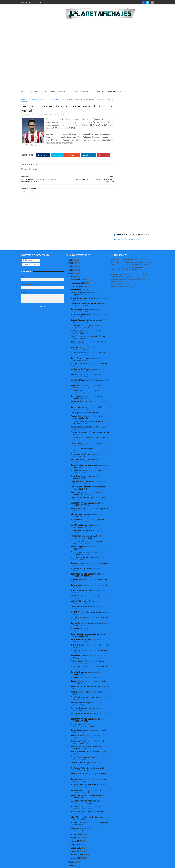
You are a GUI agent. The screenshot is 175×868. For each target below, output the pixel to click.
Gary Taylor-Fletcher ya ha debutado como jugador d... (88, 480)
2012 (71, 854)
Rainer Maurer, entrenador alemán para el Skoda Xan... (89, 436)
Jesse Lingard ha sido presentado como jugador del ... (89, 539)
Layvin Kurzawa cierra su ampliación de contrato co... (90, 373)
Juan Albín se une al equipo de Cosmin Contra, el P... (89, 766)
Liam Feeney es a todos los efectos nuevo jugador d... (88, 329)
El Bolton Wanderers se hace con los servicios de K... (88, 345)
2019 (71, 252)
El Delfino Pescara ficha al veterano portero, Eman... (89, 750)
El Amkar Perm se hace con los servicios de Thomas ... (85, 794)
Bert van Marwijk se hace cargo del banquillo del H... (88, 452)
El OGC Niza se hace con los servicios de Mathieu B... (89, 690)
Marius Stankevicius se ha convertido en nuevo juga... (88, 772)
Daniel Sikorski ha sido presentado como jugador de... (87, 409)
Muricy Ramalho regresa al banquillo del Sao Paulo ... (88, 695)
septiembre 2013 (79, 281)
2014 (71, 265)
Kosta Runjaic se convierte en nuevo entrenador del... (88, 599)
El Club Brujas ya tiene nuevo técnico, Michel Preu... (90, 550)
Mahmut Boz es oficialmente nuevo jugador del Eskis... (87, 788)
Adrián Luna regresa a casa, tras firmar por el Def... (87, 507)
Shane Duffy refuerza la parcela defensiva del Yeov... (86, 378)
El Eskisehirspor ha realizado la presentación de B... (87, 783)
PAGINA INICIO (27, 2)
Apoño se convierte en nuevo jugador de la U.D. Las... (90, 821)
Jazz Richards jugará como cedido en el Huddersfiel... (90, 685)
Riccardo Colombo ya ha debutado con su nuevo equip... (90, 291)
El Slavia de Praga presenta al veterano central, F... (86, 362)
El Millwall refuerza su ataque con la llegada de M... (89, 659)
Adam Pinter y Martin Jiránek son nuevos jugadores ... (87, 810)
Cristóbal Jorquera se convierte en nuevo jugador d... (87, 734)
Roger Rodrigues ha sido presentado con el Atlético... (89, 638)
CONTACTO (39, 2)
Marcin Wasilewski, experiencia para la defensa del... (89, 501)
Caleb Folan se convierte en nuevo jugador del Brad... (87, 286)
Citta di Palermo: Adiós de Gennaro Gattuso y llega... (88, 414)
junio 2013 (77, 833)
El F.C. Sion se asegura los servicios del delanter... (89, 441)
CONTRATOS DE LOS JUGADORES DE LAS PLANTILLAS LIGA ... (88, 712)
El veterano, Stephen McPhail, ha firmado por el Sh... (87, 545)
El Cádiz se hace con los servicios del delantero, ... (89, 356)
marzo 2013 (77, 843)
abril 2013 (77, 840)
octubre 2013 (77, 278)
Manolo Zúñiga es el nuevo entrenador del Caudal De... (88, 335)
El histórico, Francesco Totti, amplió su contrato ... (89, 431)
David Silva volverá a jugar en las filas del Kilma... (88, 367)
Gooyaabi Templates (65, 865)
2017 (71, 255)
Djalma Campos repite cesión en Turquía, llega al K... (86, 739)
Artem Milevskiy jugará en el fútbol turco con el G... (88, 777)
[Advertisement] (39, 47)
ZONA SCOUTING (98, 91)
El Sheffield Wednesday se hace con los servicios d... (89, 610)
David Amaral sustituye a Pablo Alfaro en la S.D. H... (89, 420)
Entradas (28, 252)
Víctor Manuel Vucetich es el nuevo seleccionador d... (87, 654)
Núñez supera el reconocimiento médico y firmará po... (89, 674)
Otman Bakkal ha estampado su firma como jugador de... (88, 627)
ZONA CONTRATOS (81, 91)
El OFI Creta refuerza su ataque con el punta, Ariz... (90, 605)
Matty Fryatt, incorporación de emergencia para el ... (86, 351)
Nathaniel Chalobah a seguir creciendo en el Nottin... (89, 556)
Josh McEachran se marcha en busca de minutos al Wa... (89, 469)
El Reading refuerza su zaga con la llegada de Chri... (87, 463)
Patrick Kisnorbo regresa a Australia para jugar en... (89, 701)
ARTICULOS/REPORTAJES (61, 91)
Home (23, 91)
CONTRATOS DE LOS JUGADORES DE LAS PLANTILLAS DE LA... (88, 496)
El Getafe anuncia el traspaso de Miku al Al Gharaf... (89, 307)
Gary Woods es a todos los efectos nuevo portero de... (87, 632)
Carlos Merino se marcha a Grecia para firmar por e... (89, 616)
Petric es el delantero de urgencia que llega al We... (90, 706)
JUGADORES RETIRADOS (38, 91)
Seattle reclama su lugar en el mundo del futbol (89, 491)
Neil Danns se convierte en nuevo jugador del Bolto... (87, 389)
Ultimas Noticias (54, 99)
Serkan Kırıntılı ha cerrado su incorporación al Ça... (86, 799)
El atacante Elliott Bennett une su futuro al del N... (87, 512)
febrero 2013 (77, 846)
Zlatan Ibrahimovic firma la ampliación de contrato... (90, 425)
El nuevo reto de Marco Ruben (85, 669)
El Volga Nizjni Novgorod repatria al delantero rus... (89, 561)
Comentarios (30, 256)
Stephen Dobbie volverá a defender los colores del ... (89, 572)
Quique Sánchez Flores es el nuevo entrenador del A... (87, 313)
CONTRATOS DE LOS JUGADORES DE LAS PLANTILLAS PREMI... (88, 567)
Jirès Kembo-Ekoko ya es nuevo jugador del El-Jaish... (89, 723)
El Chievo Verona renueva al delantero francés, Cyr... (89, 643)
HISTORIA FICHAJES (116, 91)
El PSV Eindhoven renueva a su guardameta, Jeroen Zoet (85, 518)
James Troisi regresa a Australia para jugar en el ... (89, 458)
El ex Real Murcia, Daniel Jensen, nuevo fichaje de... (87, 534)
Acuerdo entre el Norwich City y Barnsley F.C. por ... (86, 340)
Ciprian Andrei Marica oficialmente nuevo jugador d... (88, 324)
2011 (71, 857)
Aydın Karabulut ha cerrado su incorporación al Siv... (85, 728)
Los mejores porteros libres (84, 404)
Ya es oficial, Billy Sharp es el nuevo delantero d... (90, 395)
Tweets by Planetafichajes (126, 104)
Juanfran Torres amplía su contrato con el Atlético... (90, 679)
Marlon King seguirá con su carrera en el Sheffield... (89, 578)
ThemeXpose (36, 865)
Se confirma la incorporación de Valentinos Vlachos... (86, 755)
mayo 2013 (76, 836)
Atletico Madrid (36, 99)
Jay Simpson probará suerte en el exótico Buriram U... (87, 302)
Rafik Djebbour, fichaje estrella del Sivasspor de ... (89, 745)
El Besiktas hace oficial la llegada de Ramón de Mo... (89, 815)
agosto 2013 (77, 826)
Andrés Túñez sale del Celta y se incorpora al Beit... (87, 594)
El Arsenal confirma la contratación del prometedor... (88, 447)
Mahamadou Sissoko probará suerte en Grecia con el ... (88, 648)
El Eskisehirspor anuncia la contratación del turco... (84, 717)
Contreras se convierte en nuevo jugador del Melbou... (86, 485)
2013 (71, 268)
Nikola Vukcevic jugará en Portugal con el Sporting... (90, 804)
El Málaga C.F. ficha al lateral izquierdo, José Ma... (86, 318)
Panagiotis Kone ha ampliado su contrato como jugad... (86, 529)
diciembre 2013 (79, 271)
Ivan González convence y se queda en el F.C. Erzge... (89, 474)
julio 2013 (77, 830)
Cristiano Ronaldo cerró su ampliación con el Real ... (89, 589)
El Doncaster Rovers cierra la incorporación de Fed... (85, 621)
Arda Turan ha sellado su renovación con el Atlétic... (88, 583)
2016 (71, 258)
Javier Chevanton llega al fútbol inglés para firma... (87, 400)
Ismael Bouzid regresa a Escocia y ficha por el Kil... (87, 523)
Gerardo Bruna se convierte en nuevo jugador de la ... (88, 665)
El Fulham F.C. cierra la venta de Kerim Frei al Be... (87, 761)
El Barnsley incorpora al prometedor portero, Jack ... (88, 384)
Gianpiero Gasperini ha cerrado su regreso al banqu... (87, 296)
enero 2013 (77, 850)
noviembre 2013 (79, 275)
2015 (71, 262)
